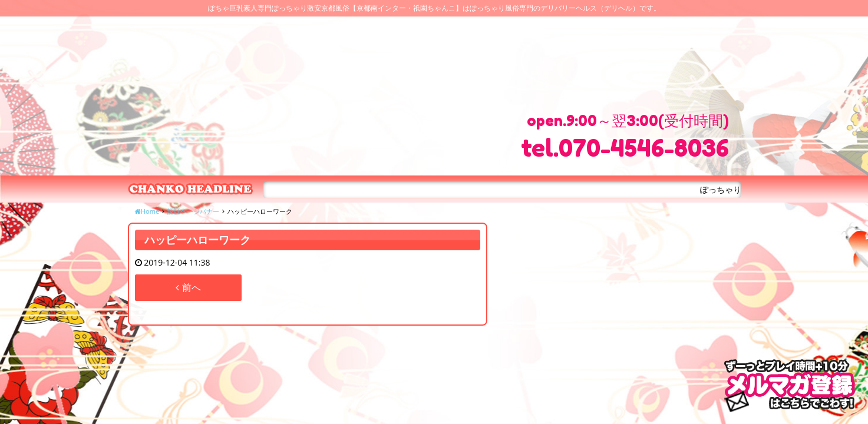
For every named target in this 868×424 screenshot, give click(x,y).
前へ (188, 287)
